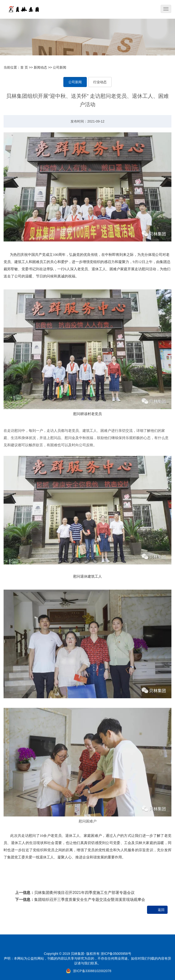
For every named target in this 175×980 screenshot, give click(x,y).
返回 (161, 910)
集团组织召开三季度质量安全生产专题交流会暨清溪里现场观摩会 (90, 900)
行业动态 (100, 82)
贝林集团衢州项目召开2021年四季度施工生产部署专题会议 (84, 893)
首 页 (24, 67)
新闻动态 (40, 67)
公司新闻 (60, 67)
